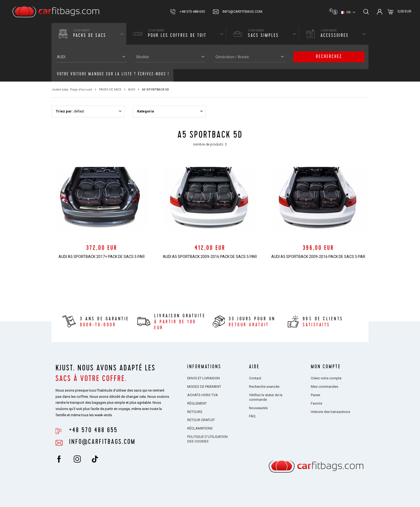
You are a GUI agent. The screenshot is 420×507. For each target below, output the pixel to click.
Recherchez (329, 57)
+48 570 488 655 (192, 12)
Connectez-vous (380, 12)
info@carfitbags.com (242, 12)
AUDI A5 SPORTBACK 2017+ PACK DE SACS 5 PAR (102, 257)
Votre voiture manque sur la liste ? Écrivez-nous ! (113, 75)
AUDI (132, 90)
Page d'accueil (81, 90)
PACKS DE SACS (110, 90)
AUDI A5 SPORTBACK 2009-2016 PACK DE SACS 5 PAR (210, 257)
